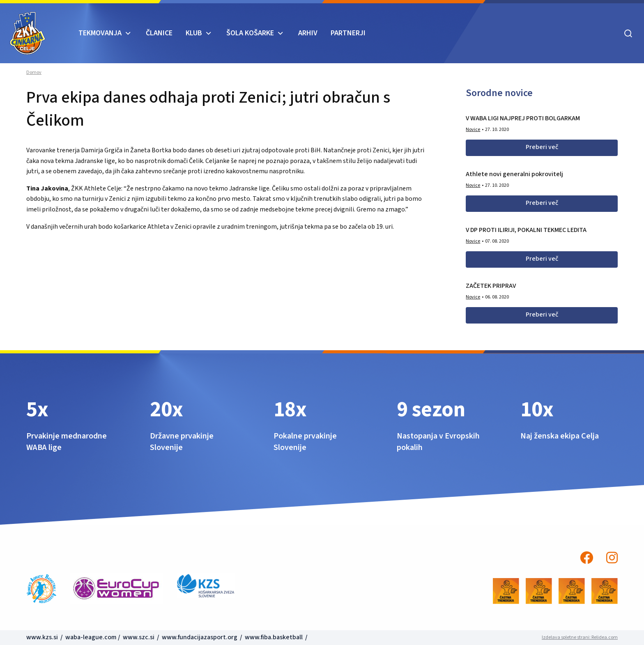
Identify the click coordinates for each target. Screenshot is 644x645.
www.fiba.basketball (274, 637)
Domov (34, 73)
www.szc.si (139, 637)
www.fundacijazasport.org (200, 637)
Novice (473, 130)
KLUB (194, 33)
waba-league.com (91, 637)
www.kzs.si (43, 637)
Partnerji (348, 33)
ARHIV (308, 33)
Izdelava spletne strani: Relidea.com (580, 637)
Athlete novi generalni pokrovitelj (514, 174)
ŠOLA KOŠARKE (250, 33)
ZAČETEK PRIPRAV (491, 286)
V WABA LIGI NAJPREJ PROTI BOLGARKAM (523, 118)
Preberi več (542, 147)
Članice (159, 33)
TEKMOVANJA (100, 33)
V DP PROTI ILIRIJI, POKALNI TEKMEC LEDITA (526, 230)
